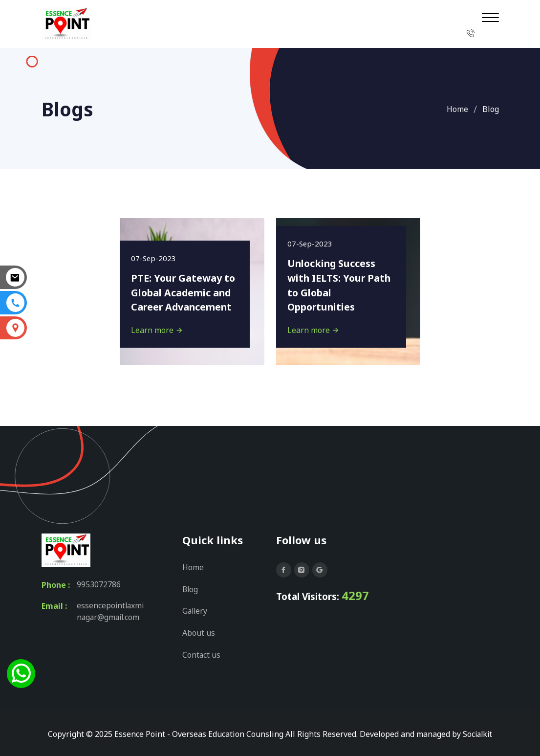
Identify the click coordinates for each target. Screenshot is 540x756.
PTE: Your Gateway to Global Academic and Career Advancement (185, 292)
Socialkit (477, 732)
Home (457, 109)
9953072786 (99, 585)
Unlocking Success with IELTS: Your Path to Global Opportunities (333, 284)
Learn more (158, 330)
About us (199, 632)
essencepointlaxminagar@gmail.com (111, 612)
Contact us (202, 653)
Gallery (195, 610)
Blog (191, 589)
